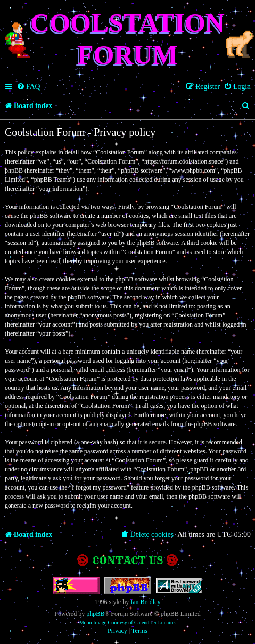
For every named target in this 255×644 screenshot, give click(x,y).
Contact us (127, 560)
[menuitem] (28, 87)
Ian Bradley (145, 602)
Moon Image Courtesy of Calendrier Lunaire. (128, 622)
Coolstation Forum (127, 39)
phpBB (95, 614)
